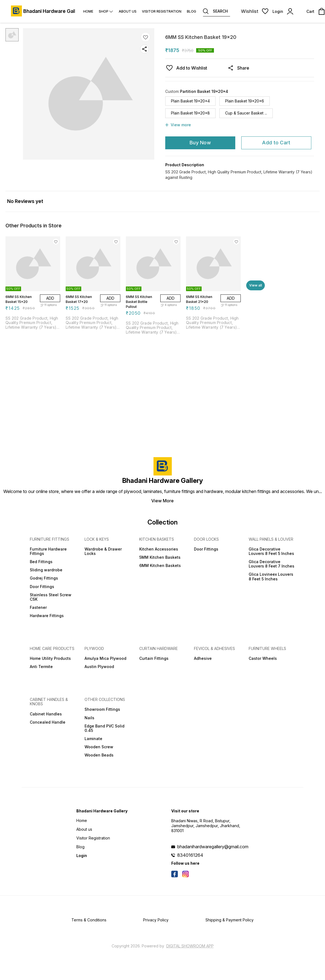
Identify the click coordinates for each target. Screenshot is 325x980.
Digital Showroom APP (190, 946)
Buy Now (200, 143)
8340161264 (190, 855)
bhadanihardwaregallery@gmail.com (213, 847)
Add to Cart (276, 143)
